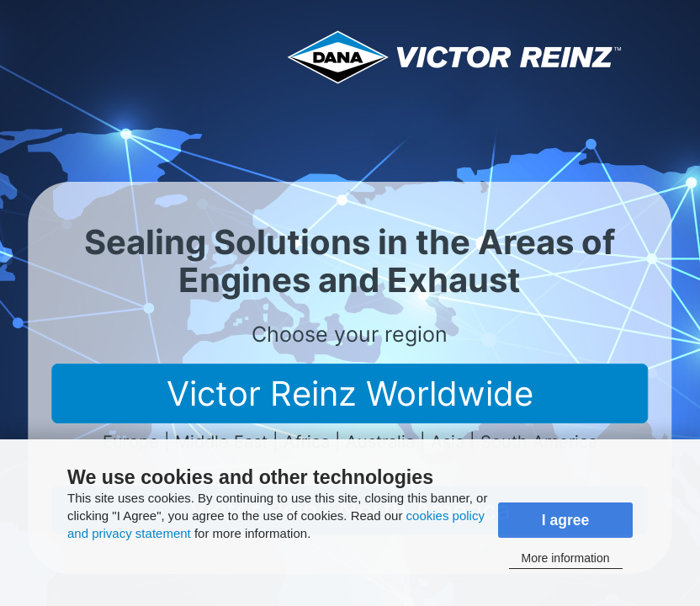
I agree (566, 520)
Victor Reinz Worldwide (350, 393)
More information (565, 558)
